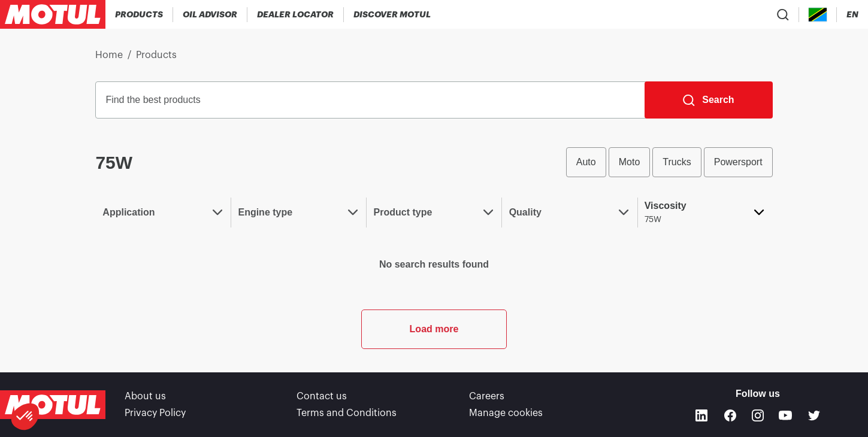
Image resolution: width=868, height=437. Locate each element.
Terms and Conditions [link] (347, 413)
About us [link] (145, 396)
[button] (25, 417)
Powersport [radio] (738, 162)
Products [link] (156, 55)
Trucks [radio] (677, 162)
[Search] (708, 100)
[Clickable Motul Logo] (53, 14)
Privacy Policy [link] (155, 413)
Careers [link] (487, 396)
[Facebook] (730, 415)
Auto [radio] (586, 162)
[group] (669, 162)
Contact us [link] (322, 396)
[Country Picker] (818, 15)
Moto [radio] (630, 162)
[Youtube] (785, 415)
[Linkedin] (701, 415)
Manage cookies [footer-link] (506, 413)
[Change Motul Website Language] (852, 15)
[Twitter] (814, 415)
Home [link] (109, 55)
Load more (434, 329)
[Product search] (783, 14)
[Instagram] (758, 415)
